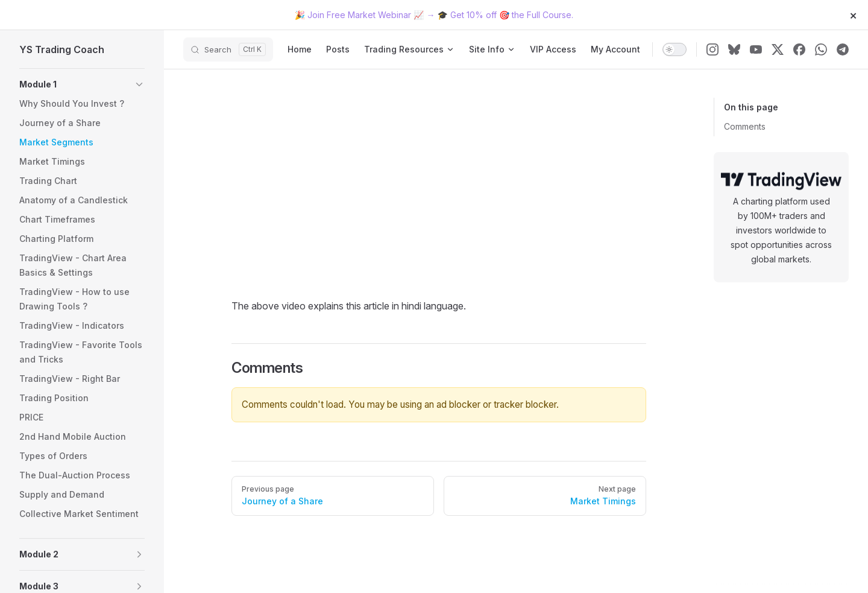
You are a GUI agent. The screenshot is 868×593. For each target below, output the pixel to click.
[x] (778, 49)
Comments (745, 126)
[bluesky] (734, 49)
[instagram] (712, 49)
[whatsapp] (821, 49)
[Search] (228, 49)
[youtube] (756, 49)
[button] (82, 84)
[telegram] (843, 49)
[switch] (675, 49)
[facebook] (799, 49)
